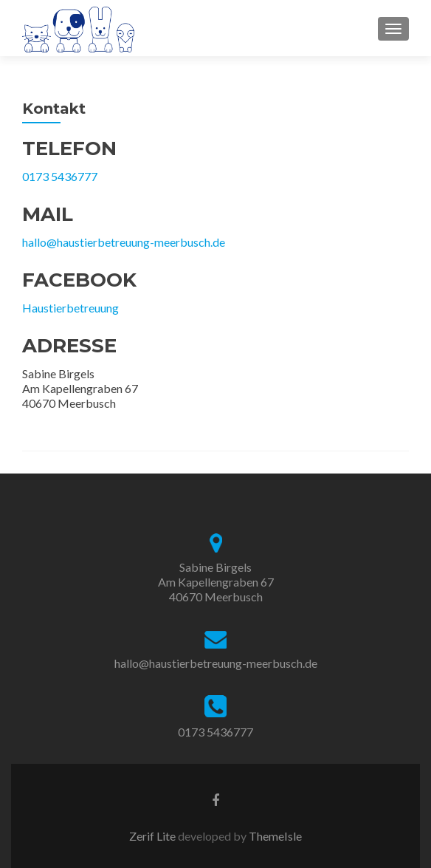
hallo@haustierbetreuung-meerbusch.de (124, 242)
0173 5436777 (60, 176)
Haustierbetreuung (70, 308)
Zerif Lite (154, 836)
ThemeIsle (275, 836)
